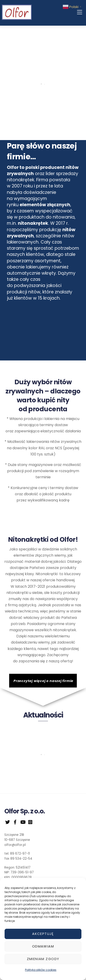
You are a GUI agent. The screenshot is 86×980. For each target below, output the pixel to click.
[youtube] (23, 822)
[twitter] (8, 822)
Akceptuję (43, 934)
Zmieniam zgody (43, 959)
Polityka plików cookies (41, 970)
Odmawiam (43, 946)
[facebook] (15, 822)
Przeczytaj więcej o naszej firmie (43, 681)
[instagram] (30, 822)
